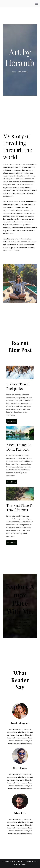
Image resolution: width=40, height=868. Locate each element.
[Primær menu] (37, 4)
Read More (12, 421)
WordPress (22, 864)
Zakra (36, 861)
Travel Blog (20, 861)
